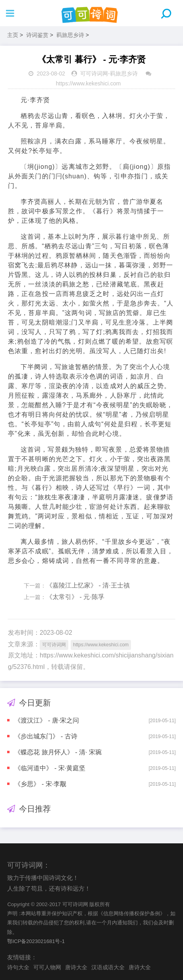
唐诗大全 (76, 967)
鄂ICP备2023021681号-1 (36, 941)
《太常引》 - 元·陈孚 (75, 597)
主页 (13, 35)
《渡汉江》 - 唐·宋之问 (47, 720)
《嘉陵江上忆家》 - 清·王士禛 (88, 585)
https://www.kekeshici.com (88, 83)
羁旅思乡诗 (70, 35)
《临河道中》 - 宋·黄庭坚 (50, 768)
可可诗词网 (94, 73)
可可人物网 (47, 967)
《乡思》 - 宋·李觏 (40, 784)
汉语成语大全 (108, 967)
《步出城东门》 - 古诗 (46, 736)
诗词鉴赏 (37, 35)
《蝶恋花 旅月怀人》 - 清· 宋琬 (58, 752)
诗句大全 (18, 967)
